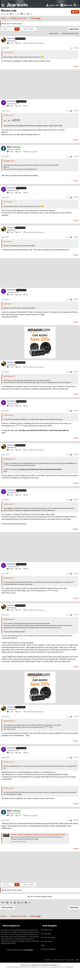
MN (27, 106)
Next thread (74, 907)
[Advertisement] (40, 84)
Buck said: (7, 241)
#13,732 (76, 372)
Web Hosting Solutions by (20, 950)
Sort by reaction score (70, 33)
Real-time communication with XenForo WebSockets (58, 967)
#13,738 (76, 716)
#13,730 (76, 237)
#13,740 (76, 820)
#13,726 (76, 48)
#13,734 (76, 455)
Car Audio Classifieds (48, 938)
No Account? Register (48, 949)
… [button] (13, 29)
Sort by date (54, 33)
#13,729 (76, 197)
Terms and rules (58, 960)
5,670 (20, 43)
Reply (77, 66)
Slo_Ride (6, 14)
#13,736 (76, 573)
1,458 (20, 106)
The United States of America (35, 43)
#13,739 (76, 757)
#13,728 (76, 156)
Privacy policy (70, 960)
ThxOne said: (8, 115)
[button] (3, 5)
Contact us (48, 960)
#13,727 (76, 111)
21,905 (11, 43)
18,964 (11, 106)
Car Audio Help (46, 934)
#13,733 (76, 411)
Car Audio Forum (47, 930)
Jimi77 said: (8, 52)
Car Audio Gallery (47, 941)
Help (77, 960)
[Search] (75, 5)
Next (32, 29)
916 (17, 29)
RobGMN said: (8, 161)
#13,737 (76, 615)
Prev (5, 29)
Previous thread (7, 907)
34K (24, 14)
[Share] (71, 48)
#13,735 (76, 500)
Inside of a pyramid (32, 152)
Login (43, 945)
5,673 (20, 152)
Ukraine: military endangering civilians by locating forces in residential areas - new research (43, 834)
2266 (26, 29)
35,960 (11, 152)
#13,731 (76, 299)
